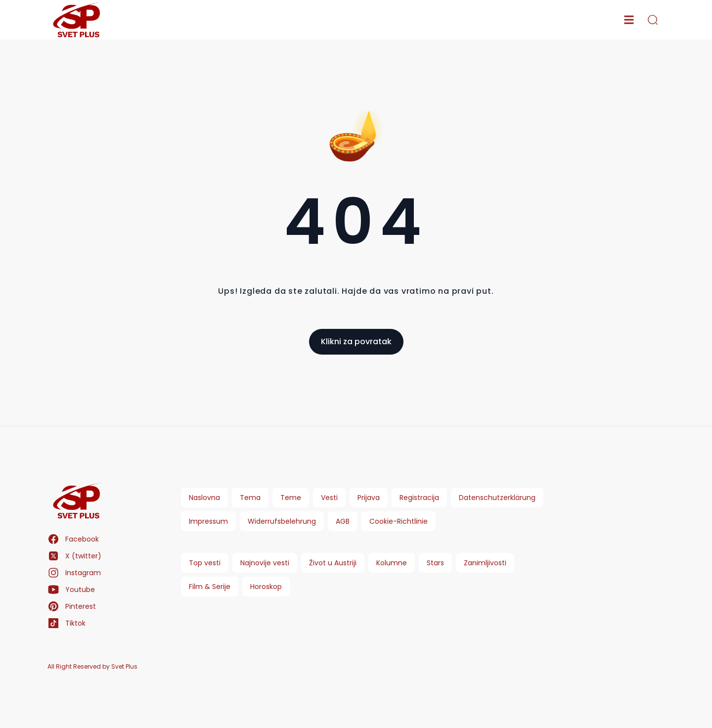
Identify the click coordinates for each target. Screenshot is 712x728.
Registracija (419, 498)
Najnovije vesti (265, 563)
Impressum (208, 521)
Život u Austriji (333, 563)
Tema (250, 498)
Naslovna (204, 498)
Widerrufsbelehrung (282, 521)
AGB (343, 521)
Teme (291, 498)
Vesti (329, 498)
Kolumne (392, 563)
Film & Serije (210, 587)
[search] (653, 20)
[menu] (629, 20)
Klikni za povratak (356, 341)
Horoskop (266, 587)
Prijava (369, 498)
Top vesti (205, 563)
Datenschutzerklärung (497, 498)
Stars (435, 563)
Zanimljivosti (485, 563)
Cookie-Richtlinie (399, 521)
